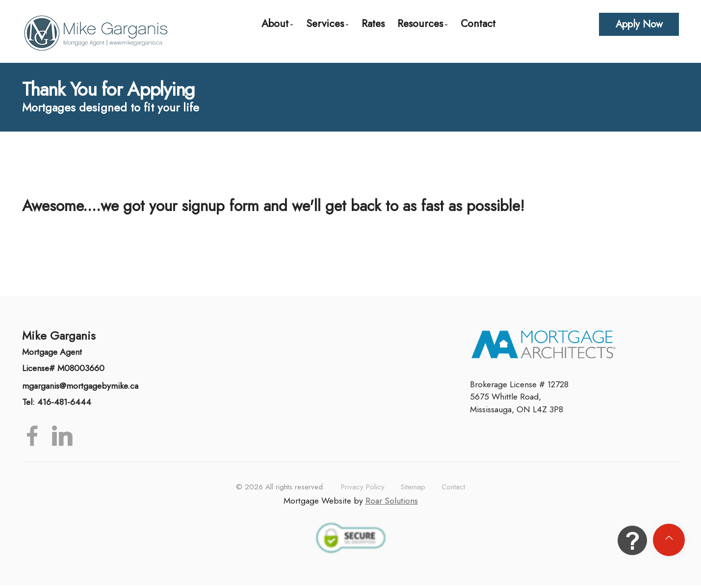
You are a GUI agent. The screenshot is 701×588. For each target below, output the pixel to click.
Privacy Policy (363, 487)
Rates (373, 23)
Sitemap (413, 487)
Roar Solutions (392, 501)
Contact (478, 23)
